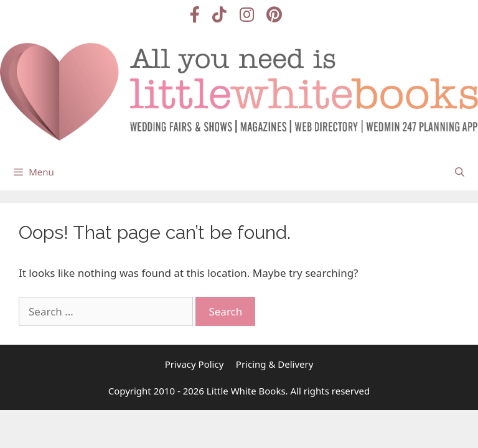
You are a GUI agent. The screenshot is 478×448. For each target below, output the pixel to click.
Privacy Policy (194, 364)
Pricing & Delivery (275, 364)
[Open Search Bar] (460, 172)
